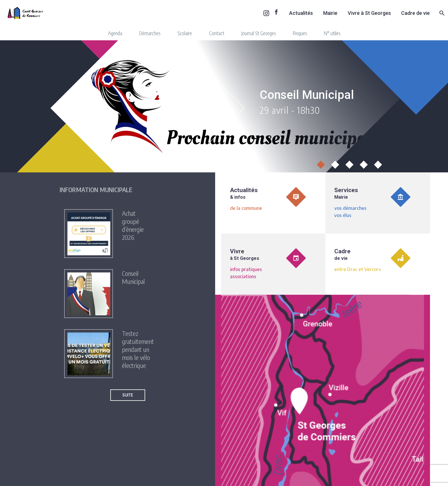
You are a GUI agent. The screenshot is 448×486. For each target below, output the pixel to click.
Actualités (301, 13)
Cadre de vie (415, 13)
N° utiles (332, 33)
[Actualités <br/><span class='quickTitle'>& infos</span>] (273, 203)
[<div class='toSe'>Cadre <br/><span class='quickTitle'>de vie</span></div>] (378, 264)
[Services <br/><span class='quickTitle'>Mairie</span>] (378, 203)
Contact (217, 33)
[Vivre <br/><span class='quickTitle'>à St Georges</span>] (273, 264)
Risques (300, 33)
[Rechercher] (441, 13)
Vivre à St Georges (369, 13)
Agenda (115, 33)
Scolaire (185, 33)
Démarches (150, 33)
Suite (128, 395)
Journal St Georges (259, 33)
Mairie (330, 13)
